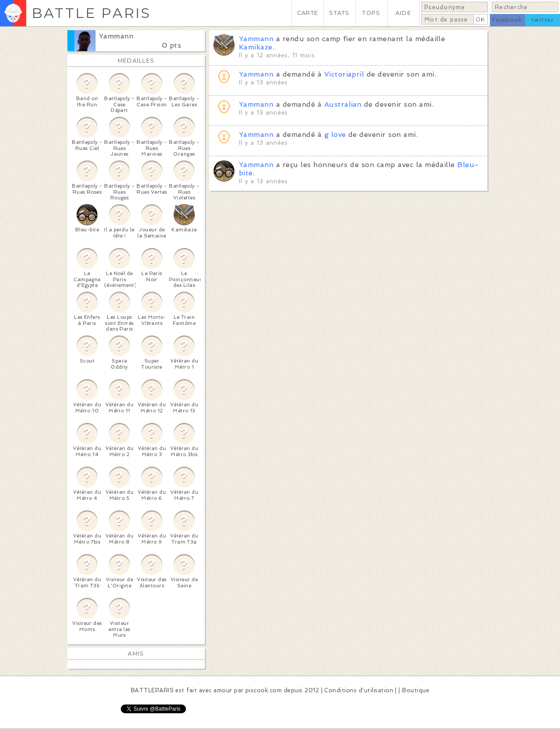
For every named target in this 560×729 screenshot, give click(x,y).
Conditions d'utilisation (359, 690)
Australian (343, 104)
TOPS (371, 13)
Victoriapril (344, 74)
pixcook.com (264, 690)
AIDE (403, 13)
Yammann (116, 36)
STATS (339, 13)
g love (335, 134)
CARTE (308, 13)
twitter (542, 20)
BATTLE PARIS (91, 13)
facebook (507, 20)
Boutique (416, 690)
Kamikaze (256, 47)
